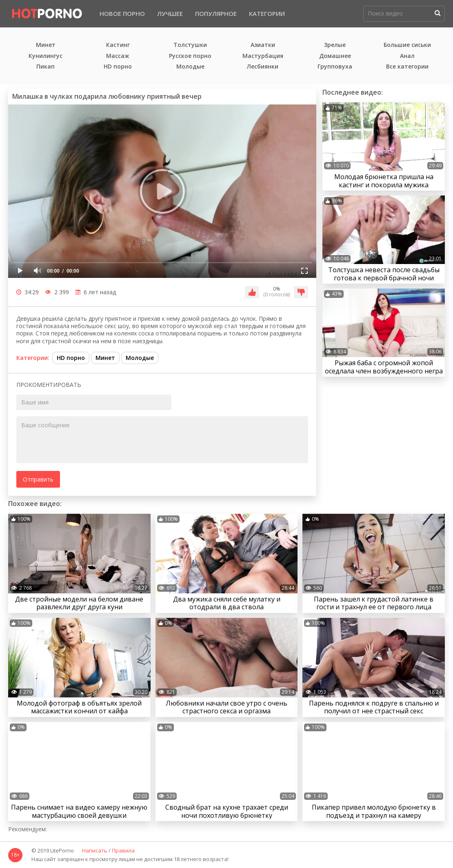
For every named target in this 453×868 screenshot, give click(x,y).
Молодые (190, 67)
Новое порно (122, 13)
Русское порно (190, 56)
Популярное (216, 13)
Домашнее (335, 56)
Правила (123, 851)
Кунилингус (46, 56)
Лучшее (170, 13)
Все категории (407, 67)
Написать (95, 851)
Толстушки (190, 45)
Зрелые (335, 45)
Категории (267, 13)
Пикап (46, 67)
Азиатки (263, 45)
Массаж (118, 56)
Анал (407, 56)
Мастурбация (263, 56)
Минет (46, 45)
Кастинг (118, 45)
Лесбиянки (263, 67)
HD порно (118, 67)
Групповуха (335, 67)
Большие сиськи (407, 45)
